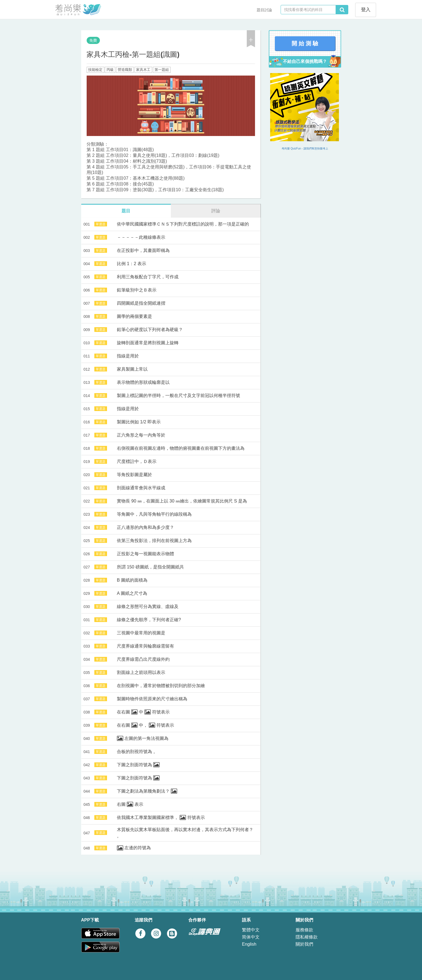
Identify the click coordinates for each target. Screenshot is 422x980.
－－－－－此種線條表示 (141, 237)
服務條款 (305, 930)
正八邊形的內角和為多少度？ (146, 527)
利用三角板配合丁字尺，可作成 (148, 277)
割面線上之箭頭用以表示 (141, 672)
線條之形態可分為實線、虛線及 (148, 606)
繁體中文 (251, 930)
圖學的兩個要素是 (135, 316)
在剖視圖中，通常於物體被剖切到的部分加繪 (161, 686)
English (249, 944)
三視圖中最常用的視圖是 (141, 633)
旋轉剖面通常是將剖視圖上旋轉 (148, 343)
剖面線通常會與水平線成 (141, 488)
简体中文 (251, 937)
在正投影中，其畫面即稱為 (143, 250)
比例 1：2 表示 (132, 264)
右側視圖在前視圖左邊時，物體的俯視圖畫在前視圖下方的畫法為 (181, 448)
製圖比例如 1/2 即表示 (139, 422)
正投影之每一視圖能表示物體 (146, 554)
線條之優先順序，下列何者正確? (149, 620)
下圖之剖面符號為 (138, 765)
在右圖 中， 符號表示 (146, 725)
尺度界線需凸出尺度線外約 (143, 659)
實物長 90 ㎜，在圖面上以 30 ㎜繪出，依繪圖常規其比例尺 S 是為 (182, 501)
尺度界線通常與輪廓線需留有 (146, 646)
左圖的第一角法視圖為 (143, 738)
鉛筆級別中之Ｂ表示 (137, 290)
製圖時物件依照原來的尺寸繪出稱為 (152, 699)
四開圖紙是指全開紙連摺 (141, 303)
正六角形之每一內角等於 (141, 435)
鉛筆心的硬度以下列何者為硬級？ (150, 330)
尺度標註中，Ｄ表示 (137, 461)
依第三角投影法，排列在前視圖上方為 (154, 541)
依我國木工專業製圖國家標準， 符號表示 (161, 817)
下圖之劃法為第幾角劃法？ (147, 791)
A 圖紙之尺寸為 (132, 593)
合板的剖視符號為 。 (137, 752)
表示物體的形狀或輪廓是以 (143, 382)
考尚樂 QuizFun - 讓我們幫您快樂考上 (305, 148)
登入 (366, 10)
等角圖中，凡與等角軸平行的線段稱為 (154, 514)
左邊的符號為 (134, 848)
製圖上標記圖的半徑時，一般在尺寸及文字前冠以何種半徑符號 (179, 395)
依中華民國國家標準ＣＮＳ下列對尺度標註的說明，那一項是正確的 (183, 224)
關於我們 (305, 944)
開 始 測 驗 (305, 43)
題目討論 (264, 10)
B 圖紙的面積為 (132, 580)
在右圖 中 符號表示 (143, 712)
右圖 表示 (130, 804)
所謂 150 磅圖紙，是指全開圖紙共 (150, 567)
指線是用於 (128, 356)
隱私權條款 (307, 937)
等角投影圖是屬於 (135, 475)
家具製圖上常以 (132, 369)
